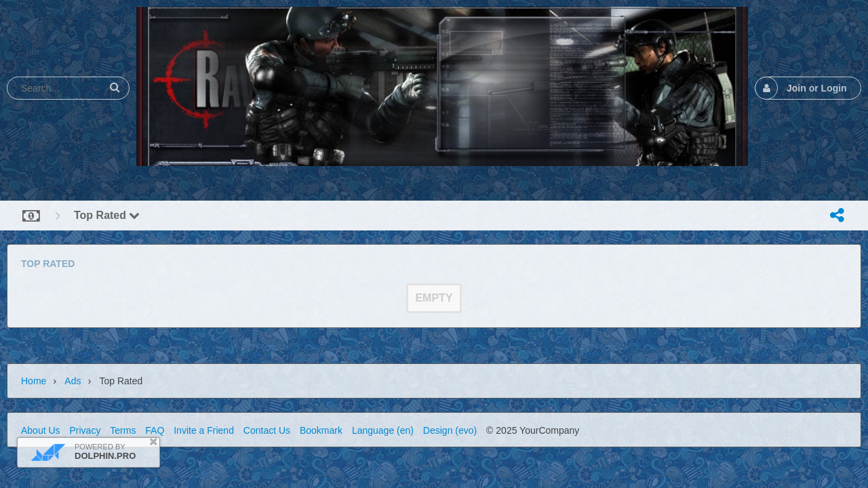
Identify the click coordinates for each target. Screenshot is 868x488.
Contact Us (267, 430)
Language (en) (383, 430)
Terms (123, 430)
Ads (73, 381)
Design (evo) (450, 430)
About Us (41, 430)
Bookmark (321, 430)
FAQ (155, 430)
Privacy (85, 430)
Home (34, 381)
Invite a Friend (204, 430)
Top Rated (107, 215)
